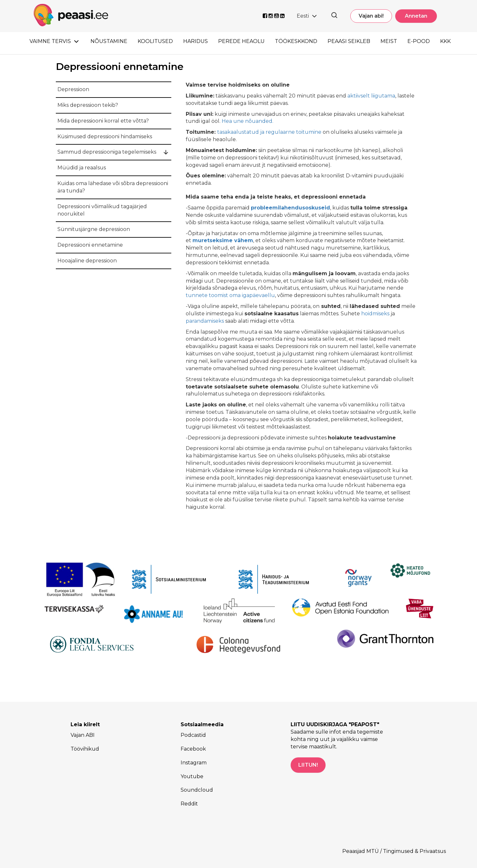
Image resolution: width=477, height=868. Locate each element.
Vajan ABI (83, 735)
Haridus (196, 41)
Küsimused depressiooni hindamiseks (105, 136)
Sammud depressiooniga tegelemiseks (107, 152)
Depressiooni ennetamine (90, 245)
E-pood (419, 41)
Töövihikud (85, 749)
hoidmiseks (375, 314)
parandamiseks (205, 321)
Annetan (416, 16)
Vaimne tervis (50, 41)
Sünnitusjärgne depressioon (94, 229)
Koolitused (155, 41)
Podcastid (193, 735)
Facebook (193, 749)
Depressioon (73, 89)
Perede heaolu (241, 41)
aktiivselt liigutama (371, 96)
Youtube (192, 776)
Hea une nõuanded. (247, 121)
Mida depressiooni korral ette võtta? (103, 121)
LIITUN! (308, 765)
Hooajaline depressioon (87, 261)
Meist (389, 41)
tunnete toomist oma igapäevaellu (230, 295)
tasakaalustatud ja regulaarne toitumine (269, 132)
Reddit (189, 804)
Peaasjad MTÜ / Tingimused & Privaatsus (394, 851)
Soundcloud (197, 790)
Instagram (194, 763)
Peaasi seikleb (349, 41)
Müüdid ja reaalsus (82, 168)
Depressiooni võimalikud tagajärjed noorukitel (102, 210)
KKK (445, 41)
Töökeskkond (296, 41)
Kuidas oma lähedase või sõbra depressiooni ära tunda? (113, 187)
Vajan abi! (371, 16)
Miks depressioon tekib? (88, 105)
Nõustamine (109, 41)
